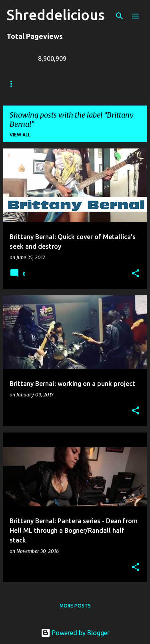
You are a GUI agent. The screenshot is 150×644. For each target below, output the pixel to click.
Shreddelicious (56, 15)
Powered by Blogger (75, 633)
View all (20, 135)
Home (14, 84)
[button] (136, 274)
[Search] (120, 16)
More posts (75, 606)
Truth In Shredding (66, 84)
